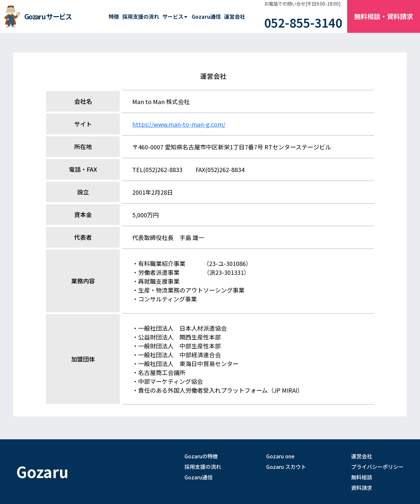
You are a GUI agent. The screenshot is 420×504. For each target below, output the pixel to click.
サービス (173, 16)
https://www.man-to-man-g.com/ (179, 124)
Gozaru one (280, 456)
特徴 (114, 16)
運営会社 (235, 16)
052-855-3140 (303, 22)
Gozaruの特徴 (201, 456)
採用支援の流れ (141, 16)
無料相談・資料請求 (384, 16)
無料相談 (362, 477)
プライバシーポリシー (377, 467)
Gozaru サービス (48, 16)
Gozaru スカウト (286, 467)
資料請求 (362, 488)
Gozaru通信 (206, 16)
